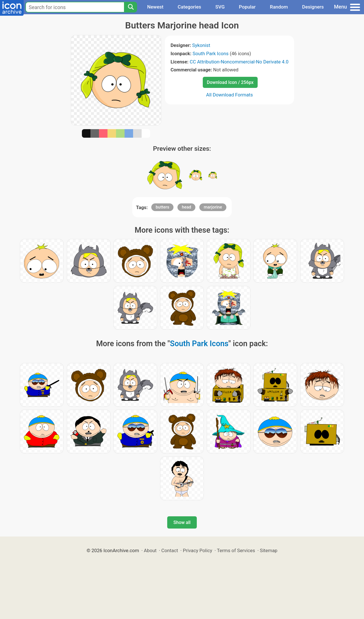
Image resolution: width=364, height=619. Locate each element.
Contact (170, 550)
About (150, 550)
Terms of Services (236, 550)
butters (162, 207)
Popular (247, 7)
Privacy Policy (197, 550)
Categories (190, 7)
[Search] (131, 7)
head (186, 207)
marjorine (213, 207)
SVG (220, 7)
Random (279, 7)
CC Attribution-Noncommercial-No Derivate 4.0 (239, 62)
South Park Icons (211, 53)
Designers (313, 7)
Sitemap (269, 550)
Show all (182, 522)
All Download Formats (230, 95)
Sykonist (201, 45)
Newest (155, 7)
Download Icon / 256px (230, 82)
